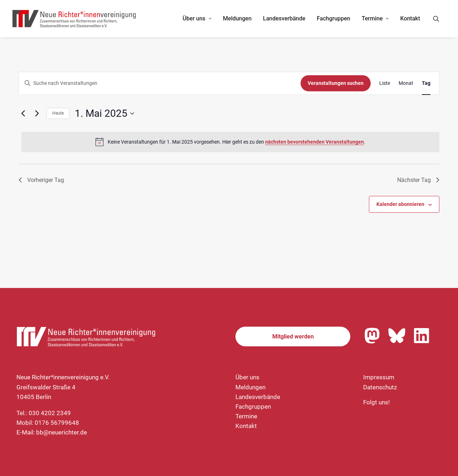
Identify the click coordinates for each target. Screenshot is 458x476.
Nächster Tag (418, 180)
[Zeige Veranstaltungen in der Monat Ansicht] (406, 83)
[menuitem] (197, 19)
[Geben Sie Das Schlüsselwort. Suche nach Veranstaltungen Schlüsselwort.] (160, 83)
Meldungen (237, 18)
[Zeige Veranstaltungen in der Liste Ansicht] (385, 83)
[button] (439, 19)
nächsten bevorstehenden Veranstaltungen (315, 142)
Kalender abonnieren (400, 204)
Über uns (197, 18)
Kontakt (410, 18)
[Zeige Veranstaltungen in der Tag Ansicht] (426, 83)
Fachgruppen (333, 18)
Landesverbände (284, 18)
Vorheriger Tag (41, 180)
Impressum (379, 377)
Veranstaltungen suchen (336, 83)
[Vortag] (23, 114)
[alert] (230, 142)
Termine (375, 18)
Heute (58, 113)
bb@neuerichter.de (62, 432)
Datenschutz (380, 387)
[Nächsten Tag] (37, 114)
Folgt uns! (376, 402)
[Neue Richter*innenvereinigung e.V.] (74, 19)
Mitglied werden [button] (293, 336)
